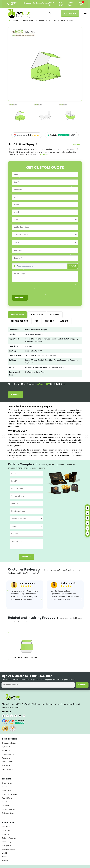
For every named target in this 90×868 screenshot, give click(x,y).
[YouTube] (87, 533)
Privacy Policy (7, 846)
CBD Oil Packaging (8, 809)
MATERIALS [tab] (55, 315)
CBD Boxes (6, 806)
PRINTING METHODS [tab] (19, 321)
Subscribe (82, 685)
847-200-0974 (13, 4)
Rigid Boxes (6, 747)
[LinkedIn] (87, 523)
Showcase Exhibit (8, 754)
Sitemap (5, 861)
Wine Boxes (6, 802)
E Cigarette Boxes (8, 813)
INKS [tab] (36, 321)
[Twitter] (87, 513)
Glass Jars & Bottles (9, 743)
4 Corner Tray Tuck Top (26, 658)
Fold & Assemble (8, 762)
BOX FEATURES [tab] (37, 315)
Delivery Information (9, 838)
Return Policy (7, 842)
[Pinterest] (87, 518)
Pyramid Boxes (7, 798)
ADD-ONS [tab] (64, 321)
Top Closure (6, 766)
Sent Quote (20, 298)
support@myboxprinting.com (36, 3)
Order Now (16, 395)
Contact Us (6, 834)
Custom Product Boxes (10, 794)
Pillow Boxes (6, 791)
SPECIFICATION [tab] (17, 315)
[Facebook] (87, 508)
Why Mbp (5, 853)
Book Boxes (6, 787)
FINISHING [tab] (49, 321)
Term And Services (8, 849)
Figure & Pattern (7, 769)
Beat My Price (70, 13)
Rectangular (6, 758)
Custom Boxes (7, 783)
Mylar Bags (6, 751)
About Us (5, 857)
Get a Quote (6, 831)
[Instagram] (87, 528)
